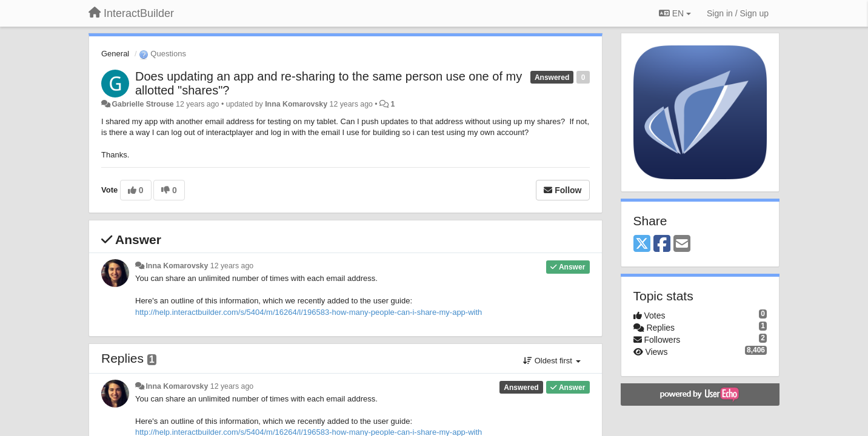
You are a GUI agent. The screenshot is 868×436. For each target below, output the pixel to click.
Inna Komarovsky (296, 104)
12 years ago (232, 266)
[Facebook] (662, 244)
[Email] (682, 244)
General (115, 54)
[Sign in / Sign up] (738, 13)
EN (675, 13)
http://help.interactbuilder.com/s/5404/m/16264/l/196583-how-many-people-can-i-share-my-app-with (309, 312)
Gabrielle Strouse (142, 104)
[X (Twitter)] (642, 244)
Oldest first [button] (552, 361)
